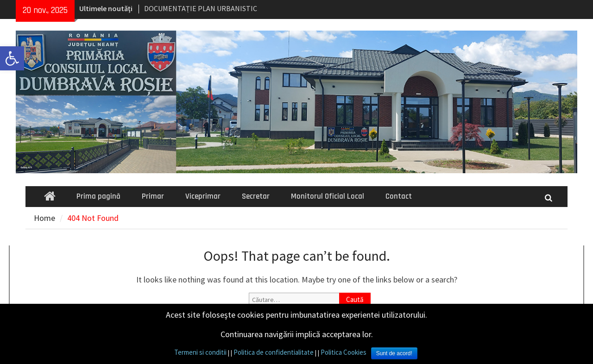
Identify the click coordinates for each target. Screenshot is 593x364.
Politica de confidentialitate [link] (274, 352)
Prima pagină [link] (98, 196)
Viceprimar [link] (203, 196)
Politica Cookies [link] (344, 352)
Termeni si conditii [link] (200, 352)
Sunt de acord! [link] (394, 353)
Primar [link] (153, 196)
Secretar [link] (256, 196)
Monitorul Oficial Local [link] (328, 196)
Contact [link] (399, 196)
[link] (12, 58)
